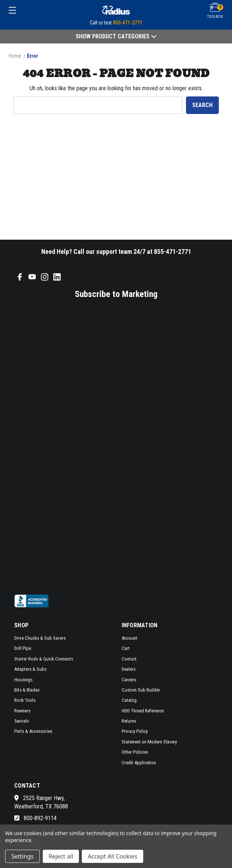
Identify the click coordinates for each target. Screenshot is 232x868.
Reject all (61, 856)
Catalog (129, 700)
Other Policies (135, 752)
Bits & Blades (27, 690)
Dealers (129, 669)
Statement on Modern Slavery (149, 742)
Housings (23, 680)
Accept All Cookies (113, 856)
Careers (129, 680)
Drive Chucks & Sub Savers (40, 638)
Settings (22, 856)
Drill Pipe (23, 648)
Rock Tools (25, 700)
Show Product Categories (116, 36)
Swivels (22, 721)
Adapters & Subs (30, 669)
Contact (129, 659)
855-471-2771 (128, 23)
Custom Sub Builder (141, 690)
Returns (129, 721)
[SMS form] (106, 446)
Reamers (22, 711)
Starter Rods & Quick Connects (44, 659)
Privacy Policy (135, 731)
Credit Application (139, 763)
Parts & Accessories (33, 731)
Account (130, 638)
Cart (126, 648)
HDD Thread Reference (143, 711)
